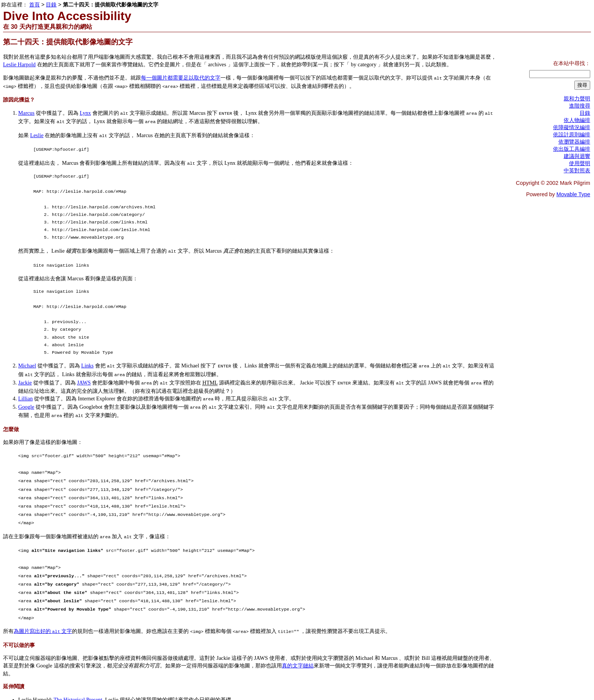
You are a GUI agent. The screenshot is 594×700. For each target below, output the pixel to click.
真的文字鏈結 (298, 639)
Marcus (26, 111)
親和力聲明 (577, 98)
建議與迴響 (577, 156)
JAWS (84, 374)
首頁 (34, 5)
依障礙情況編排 (572, 127)
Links (87, 359)
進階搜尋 (580, 106)
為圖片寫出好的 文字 (43, 605)
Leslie (37, 132)
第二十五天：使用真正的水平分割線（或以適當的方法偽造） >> (191, 688)
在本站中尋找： (572, 63)
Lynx (85, 111)
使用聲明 (580, 163)
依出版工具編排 (572, 149)
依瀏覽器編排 (574, 142)
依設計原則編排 (572, 134)
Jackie (25, 374)
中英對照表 (577, 170)
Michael (27, 359)
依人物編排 (577, 120)
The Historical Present (78, 673)
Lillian (25, 389)
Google (26, 397)
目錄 (107, 688)
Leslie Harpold (19, 64)
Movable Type (573, 194)
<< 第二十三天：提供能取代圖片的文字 (52, 688)
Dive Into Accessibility (67, 16)
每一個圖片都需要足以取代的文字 (181, 78)
